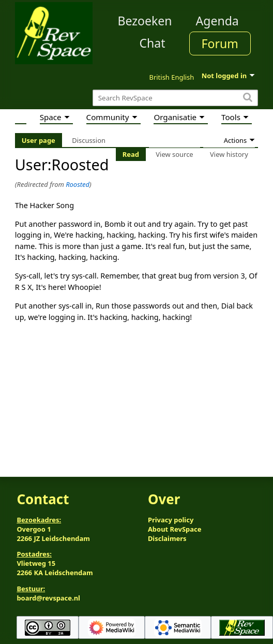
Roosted (78, 184)
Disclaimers (167, 538)
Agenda (217, 21)
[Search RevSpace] (175, 98)
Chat (152, 43)
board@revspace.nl (48, 598)
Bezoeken (145, 21)
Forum (220, 43)
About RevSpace (175, 529)
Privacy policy (171, 520)
